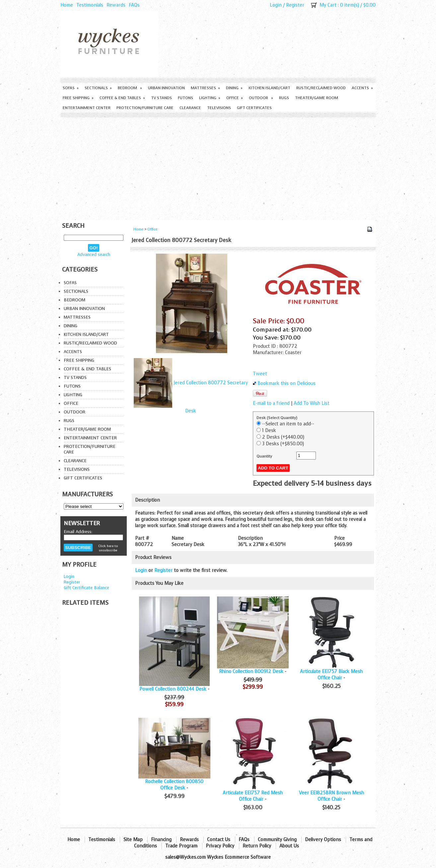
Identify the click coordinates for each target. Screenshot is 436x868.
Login (276, 5)
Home (67, 5)
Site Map (133, 840)
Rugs (284, 98)
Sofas (71, 88)
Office (235, 98)
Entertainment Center (87, 108)
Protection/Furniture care (145, 108)
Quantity (264, 456)
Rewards (116, 5)
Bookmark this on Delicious (287, 383)
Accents (362, 88)
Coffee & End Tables (122, 98)
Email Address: (78, 532)
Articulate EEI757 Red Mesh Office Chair (253, 796)
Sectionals (98, 88)
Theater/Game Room (317, 98)
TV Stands (161, 98)
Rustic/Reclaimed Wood (321, 88)
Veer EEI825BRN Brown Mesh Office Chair (331, 796)
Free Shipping (78, 98)
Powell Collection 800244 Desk (173, 689)
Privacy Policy (220, 846)
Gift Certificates (254, 108)
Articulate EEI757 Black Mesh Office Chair (331, 675)
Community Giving (277, 840)
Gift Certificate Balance (86, 588)
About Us (289, 846)
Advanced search (94, 254)
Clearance (190, 108)
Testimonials (90, 5)
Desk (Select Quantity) (277, 418)
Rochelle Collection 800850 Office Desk (174, 785)
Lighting (210, 98)
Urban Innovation (166, 88)
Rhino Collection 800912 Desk (251, 672)
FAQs (134, 5)
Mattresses (205, 88)
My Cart (328, 5)
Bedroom (130, 88)
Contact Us (219, 840)
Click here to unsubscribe (108, 548)
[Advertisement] (218, 167)
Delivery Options (323, 840)
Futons (185, 98)
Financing (161, 840)
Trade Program (181, 846)
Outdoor (261, 98)
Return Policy (257, 846)
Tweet (260, 374)
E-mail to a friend (271, 403)
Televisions (219, 108)
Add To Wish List (312, 403)
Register (295, 5)
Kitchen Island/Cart (269, 88)
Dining (234, 88)
